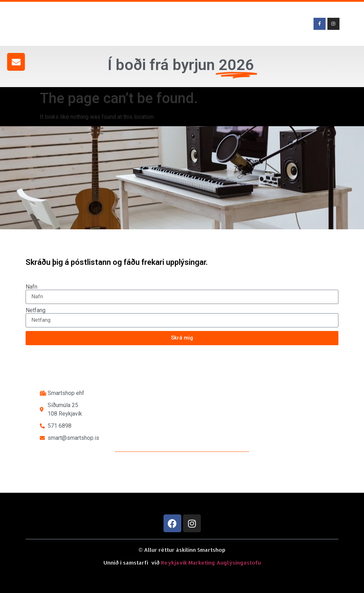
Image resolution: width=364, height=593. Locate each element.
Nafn (31, 287)
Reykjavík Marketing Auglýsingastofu (211, 563)
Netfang (36, 310)
